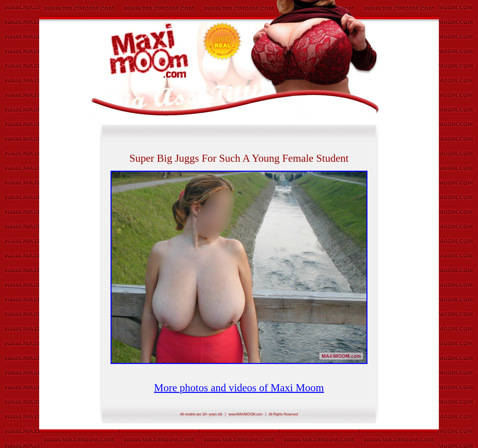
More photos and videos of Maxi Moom (239, 388)
